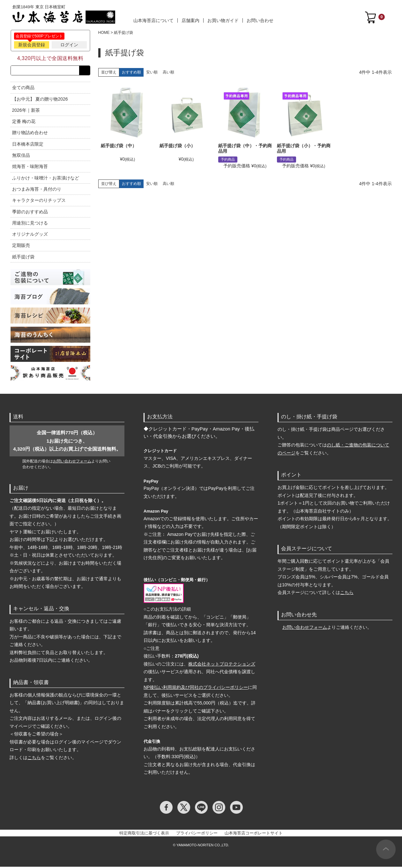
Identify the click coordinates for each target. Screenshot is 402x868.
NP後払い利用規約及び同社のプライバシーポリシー (196, 689)
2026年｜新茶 (26, 111)
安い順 (152, 72)
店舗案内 (190, 20)
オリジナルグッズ (30, 235)
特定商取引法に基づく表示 (144, 834)
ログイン (69, 45)
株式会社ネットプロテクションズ (222, 665)
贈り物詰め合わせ (30, 134)
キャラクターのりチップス (39, 202)
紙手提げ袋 (23, 258)
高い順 (168, 72)
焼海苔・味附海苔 (30, 168)
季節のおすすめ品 (30, 213)
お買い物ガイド (223, 20)
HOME (104, 33)
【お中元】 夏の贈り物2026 (40, 100)
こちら (34, 759)
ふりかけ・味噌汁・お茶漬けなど (46, 179)
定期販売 (21, 247)
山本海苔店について (153, 20)
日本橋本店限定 (28, 145)
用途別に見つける (30, 224)
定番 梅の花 (24, 123)
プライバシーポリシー (197, 834)
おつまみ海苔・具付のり (37, 190)
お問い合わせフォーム (72, 462)
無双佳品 (21, 156)
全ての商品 (23, 89)
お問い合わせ (260, 20)
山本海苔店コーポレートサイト (254, 834)
